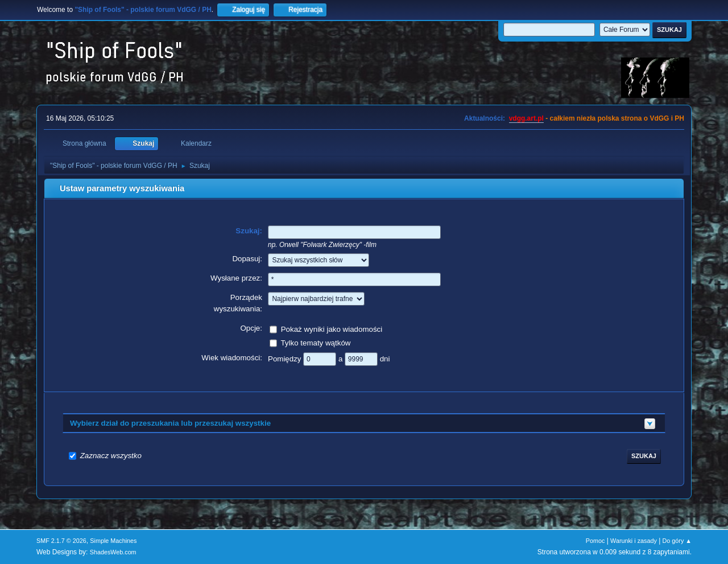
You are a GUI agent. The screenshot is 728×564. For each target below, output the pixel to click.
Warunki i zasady (634, 541)
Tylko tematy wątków (315, 342)
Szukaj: (249, 231)
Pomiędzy (286, 358)
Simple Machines (113, 541)
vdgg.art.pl (526, 118)
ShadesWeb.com (113, 552)
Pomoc (595, 541)
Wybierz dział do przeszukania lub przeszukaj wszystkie (170, 423)
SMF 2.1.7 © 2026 (61, 541)
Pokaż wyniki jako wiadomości (332, 329)
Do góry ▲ (677, 541)
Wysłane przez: (236, 278)
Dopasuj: (247, 259)
